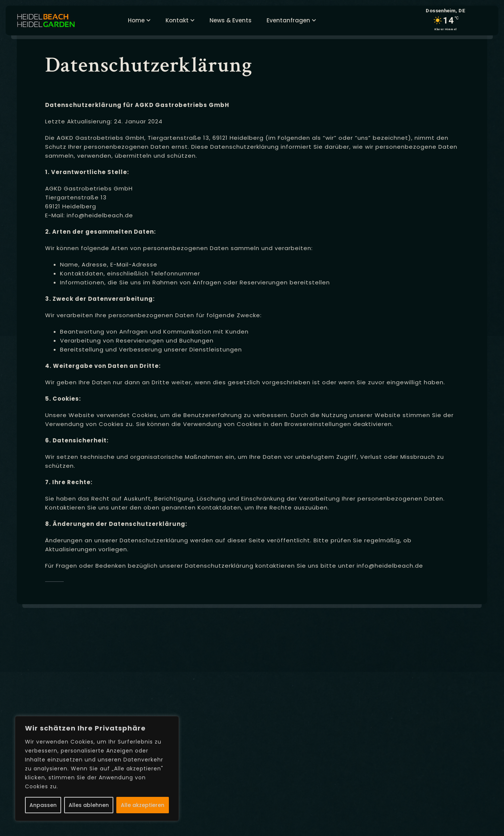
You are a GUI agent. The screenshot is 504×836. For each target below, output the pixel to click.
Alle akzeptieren (143, 805)
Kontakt (177, 20)
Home (136, 20)
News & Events (231, 20)
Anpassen (43, 805)
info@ (76, 215)
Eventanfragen (288, 20)
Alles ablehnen (89, 805)
